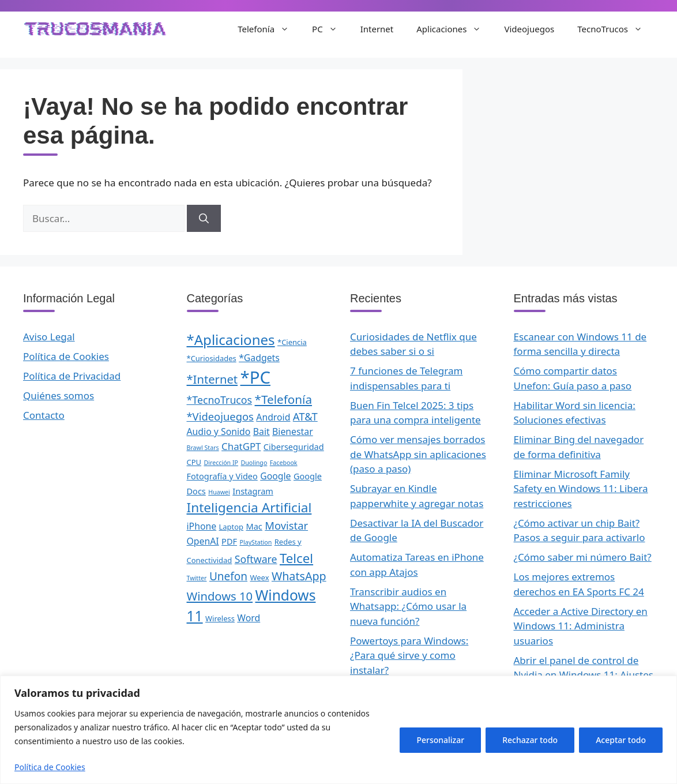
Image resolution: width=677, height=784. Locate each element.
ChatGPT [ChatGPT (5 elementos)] (241, 446)
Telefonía (269, 29)
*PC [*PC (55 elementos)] (255, 377)
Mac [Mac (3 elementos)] (254, 526)
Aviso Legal (49, 337)
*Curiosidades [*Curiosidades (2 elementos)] (212, 358)
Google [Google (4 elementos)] (275, 476)
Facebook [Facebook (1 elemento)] (284, 463)
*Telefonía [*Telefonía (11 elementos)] (284, 399)
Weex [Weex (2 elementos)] (259, 577)
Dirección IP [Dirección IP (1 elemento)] (221, 463)
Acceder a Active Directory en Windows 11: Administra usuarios (581, 626)
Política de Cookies (50, 767)
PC (330, 29)
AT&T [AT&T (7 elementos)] (305, 416)
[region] (338, 730)
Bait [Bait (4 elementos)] (262, 432)
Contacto (44, 415)
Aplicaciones (454, 29)
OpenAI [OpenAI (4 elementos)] (203, 541)
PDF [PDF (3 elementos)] (229, 541)
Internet (377, 29)
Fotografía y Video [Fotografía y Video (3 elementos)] (222, 476)
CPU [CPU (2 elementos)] (194, 462)
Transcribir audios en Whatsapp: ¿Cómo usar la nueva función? (408, 606)
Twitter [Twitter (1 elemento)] (197, 578)
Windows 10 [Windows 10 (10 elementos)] (220, 596)
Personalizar (440, 740)
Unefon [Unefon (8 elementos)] (228, 576)
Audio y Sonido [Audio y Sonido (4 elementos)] (219, 432)
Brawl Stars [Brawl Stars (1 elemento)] (203, 448)
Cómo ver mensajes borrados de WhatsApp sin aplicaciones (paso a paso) (418, 454)
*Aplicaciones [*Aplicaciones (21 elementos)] (231, 340)
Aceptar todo (621, 740)
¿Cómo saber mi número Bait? (583, 557)
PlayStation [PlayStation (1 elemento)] (255, 542)
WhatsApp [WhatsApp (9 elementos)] (299, 576)
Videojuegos (529, 29)
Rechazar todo (530, 740)
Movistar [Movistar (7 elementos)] (286, 525)
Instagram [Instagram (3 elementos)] (253, 491)
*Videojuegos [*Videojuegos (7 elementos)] (220, 416)
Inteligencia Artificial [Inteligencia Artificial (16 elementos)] (249, 507)
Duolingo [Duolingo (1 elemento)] (254, 463)
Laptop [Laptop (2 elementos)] (232, 527)
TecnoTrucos (616, 29)
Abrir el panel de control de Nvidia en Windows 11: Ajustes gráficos (584, 675)
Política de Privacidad (72, 376)
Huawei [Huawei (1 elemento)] (219, 492)
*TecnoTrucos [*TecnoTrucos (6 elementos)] (220, 400)
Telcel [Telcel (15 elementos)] (296, 558)
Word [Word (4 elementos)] (249, 618)
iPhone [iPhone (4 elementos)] (202, 526)
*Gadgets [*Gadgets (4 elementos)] (259, 358)
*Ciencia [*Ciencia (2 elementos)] (292, 342)
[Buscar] (204, 219)
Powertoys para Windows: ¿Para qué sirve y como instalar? (409, 655)
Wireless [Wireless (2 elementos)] (220, 618)
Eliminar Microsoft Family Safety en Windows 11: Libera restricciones (581, 489)
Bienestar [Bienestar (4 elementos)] (293, 432)
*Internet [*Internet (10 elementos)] (212, 379)
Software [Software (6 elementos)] (256, 559)
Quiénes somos (59, 395)
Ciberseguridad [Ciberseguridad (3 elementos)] (294, 447)
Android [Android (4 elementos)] (273, 417)
